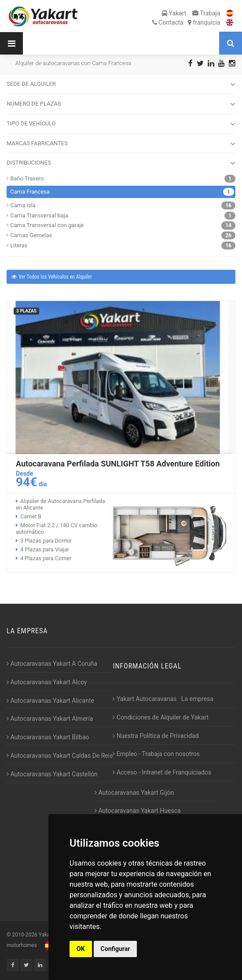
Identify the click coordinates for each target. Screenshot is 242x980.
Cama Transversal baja (39, 215)
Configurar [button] (115, 949)
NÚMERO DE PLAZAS (121, 104)
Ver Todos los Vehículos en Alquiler (51, 277)
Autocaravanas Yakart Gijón (134, 793)
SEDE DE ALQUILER (121, 84)
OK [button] (81, 949)
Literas (19, 245)
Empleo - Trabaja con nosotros (156, 754)
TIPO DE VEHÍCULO (121, 124)
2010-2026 (24, 935)
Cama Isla (23, 205)
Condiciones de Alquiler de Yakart (160, 717)
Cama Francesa (30, 192)
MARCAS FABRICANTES (121, 144)
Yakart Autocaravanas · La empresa (163, 699)
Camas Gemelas (31, 235)
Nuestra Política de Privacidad (156, 736)
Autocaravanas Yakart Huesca (138, 811)
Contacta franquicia (186, 22)
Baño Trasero (27, 178)
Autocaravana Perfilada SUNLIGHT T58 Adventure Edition (118, 464)
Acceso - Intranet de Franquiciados (162, 772)
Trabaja (206, 13)
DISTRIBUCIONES (121, 163)
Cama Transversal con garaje (47, 225)
